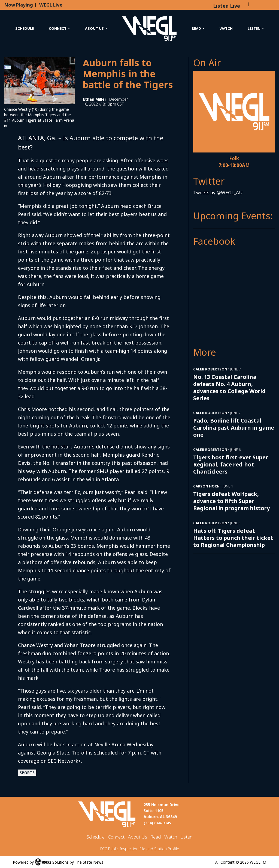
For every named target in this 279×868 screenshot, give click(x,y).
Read (156, 837)
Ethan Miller (95, 99)
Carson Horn (206, 486)
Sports (27, 773)
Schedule (25, 28)
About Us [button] (95, 28)
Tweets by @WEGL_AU (218, 192)
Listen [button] (254, 28)
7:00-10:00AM (234, 165)
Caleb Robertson (210, 369)
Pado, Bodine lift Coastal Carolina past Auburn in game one (234, 428)
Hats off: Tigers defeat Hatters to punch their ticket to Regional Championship (233, 538)
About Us (138, 837)
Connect (116, 837)
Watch (226, 28)
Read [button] (197, 28)
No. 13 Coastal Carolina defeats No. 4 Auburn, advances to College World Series (229, 387)
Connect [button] (58, 28)
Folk (234, 158)
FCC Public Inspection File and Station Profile (140, 849)
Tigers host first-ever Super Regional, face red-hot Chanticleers (231, 464)
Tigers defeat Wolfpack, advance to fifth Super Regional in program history (231, 501)
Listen (186, 837)
